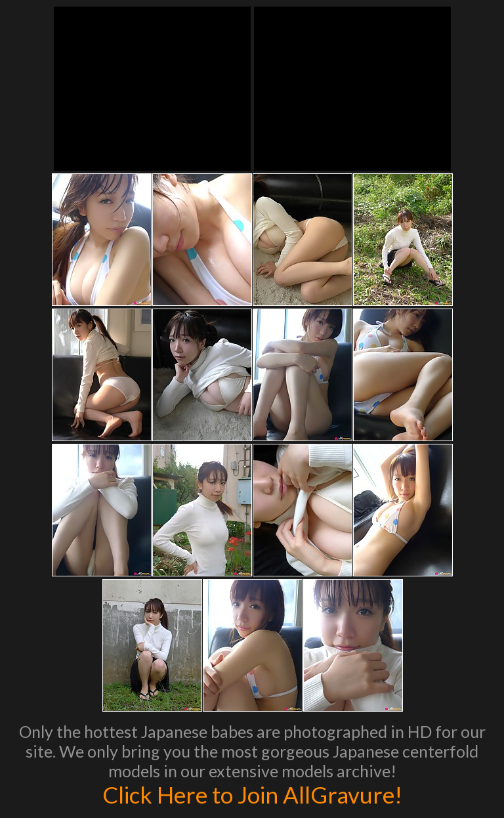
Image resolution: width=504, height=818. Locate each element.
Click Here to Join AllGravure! (252, 794)
